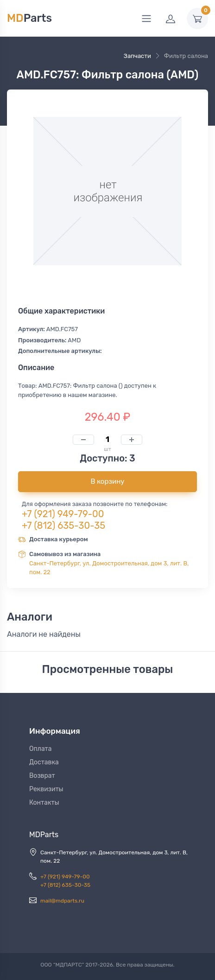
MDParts (44, 835)
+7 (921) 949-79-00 (63, 514)
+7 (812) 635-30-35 (63, 525)
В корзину (107, 481)
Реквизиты (46, 789)
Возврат (42, 776)
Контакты (44, 803)
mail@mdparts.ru (62, 901)
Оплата (41, 749)
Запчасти (137, 56)
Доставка (44, 762)
